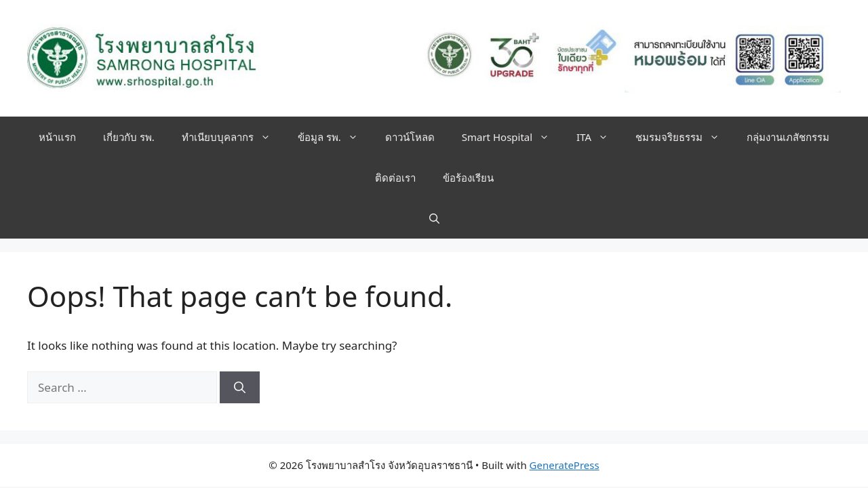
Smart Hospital (512, 137)
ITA (599, 137)
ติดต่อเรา (395, 178)
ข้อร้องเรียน (468, 178)
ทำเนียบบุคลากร (233, 137)
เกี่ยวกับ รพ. (129, 137)
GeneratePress (565, 465)
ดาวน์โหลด (410, 137)
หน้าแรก (57, 137)
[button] (434, 218)
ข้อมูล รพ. (335, 137)
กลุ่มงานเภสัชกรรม (788, 137)
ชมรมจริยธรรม (684, 137)
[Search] (240, 388)
